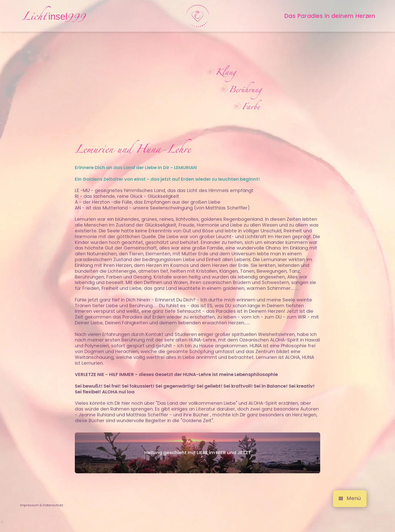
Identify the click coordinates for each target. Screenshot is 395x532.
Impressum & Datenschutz (42, 510)
